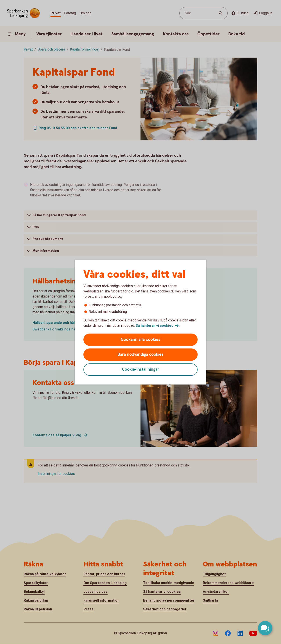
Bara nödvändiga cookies (140, 355)
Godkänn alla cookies (140, 340)
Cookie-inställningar (141, 369)
